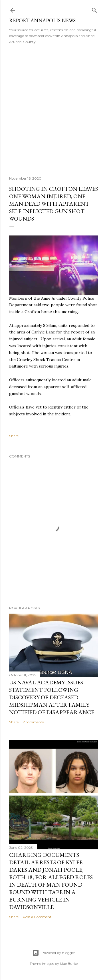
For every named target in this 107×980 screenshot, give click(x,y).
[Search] (94, 9)
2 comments (33, 722)
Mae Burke (69, 964)
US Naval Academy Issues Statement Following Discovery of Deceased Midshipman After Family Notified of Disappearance (52, 697)
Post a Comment (37, 917)
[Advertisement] (53, 108)
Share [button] (14, 436)
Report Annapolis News (42, 20)
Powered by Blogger (54, 953)
